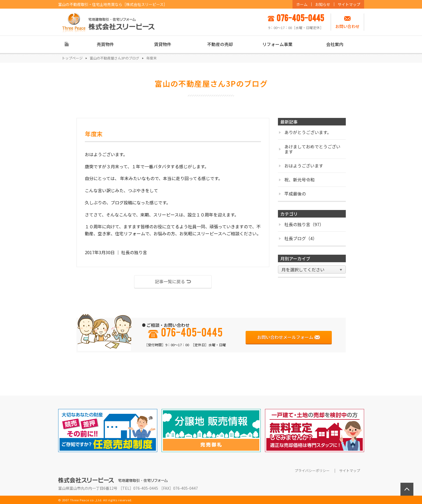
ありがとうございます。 (305, 132)
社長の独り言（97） (301, 224)
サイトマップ (349, 4)
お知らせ (323, 4)
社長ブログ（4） (298, 238)
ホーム (302, 4)
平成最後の (292, 194)
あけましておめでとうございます (310, 149)
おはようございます (301, 166)
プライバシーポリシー (312, 471)
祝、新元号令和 (297, 180)
